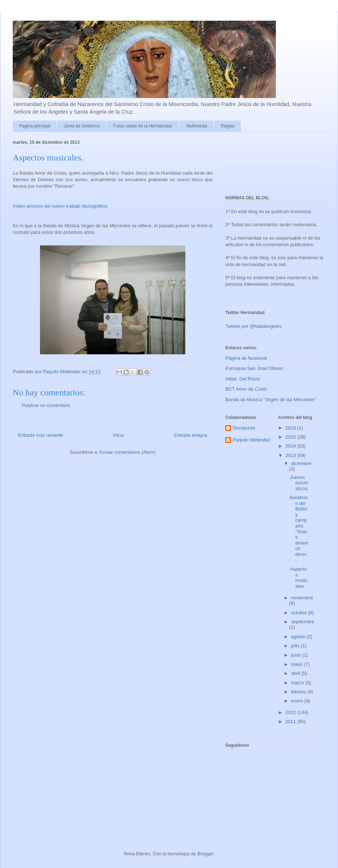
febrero (299, 692)
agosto (299, 637)
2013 (291, 455)
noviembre (302, 598)
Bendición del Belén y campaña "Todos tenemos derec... (299, 529)
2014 (291, 446)
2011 (291, 722)
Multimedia (197, 126)
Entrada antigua (190, 435)
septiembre (303, 622)
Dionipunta (244, 428)
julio (296, 646)
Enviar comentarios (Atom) (128, 452)
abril (296, 673)
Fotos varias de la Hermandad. (143, 126)
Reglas (227, 126)
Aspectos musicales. (299, 578)
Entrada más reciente (41, 435)
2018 (291, 428)
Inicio (118, 435)
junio (297, 655)
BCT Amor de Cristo (246, 389)
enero (298, 701)
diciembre (301, 463)
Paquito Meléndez (252, 440)
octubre (300, 613)
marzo (298, 683)
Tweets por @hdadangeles (254, 326)
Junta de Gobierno (82, 126)
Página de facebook (246, 358)
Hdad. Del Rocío (243, 379)
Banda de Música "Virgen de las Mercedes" (271, 400)
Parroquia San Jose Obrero (254, 368)
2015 (291, 437)
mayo (297, 664)
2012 (291, 712)
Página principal (35, 126)
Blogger (205, 854)
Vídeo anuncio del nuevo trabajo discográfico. (61, 206)
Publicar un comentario (46, 405)
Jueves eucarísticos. (299, 483)
